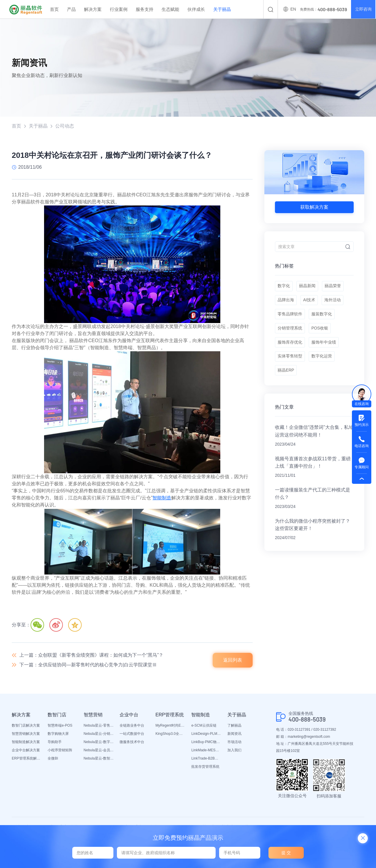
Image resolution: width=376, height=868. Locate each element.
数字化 (284, 287)
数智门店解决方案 (26, 726)
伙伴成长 (196, 9)
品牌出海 (286, 301)
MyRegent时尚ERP (170, 726)
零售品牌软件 (290, 316)
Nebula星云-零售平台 (99, 726)
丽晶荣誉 (333, 287)
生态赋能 (170, 9)
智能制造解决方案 (26, 742)
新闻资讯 (234, 734)
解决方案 (93, 9)
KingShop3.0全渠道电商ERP (170, 734)
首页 (54, 9)
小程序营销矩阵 (60, 751)
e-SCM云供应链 (204, 726)
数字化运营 (322, 360)
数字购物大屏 (58, 734)
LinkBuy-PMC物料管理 (206, 742)
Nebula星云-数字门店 (99, 742)
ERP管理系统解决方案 (27, 759)
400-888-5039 (307, 720)
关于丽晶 (222, 9)
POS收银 (320, 331)
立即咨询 (363, 9)
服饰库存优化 (290, 345)
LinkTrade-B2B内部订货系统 (206, 759)
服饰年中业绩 (324, 345)
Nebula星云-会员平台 (99, 751)
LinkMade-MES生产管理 (206, 751)
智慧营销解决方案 (26, 734)
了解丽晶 (234, 726)
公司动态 (65, 126)
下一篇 (88, 665)
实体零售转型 (290, 360)
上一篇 (92, 655)
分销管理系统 (290, 331)
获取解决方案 (314, 207)
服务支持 (145, 9)
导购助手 (55, 742)
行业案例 (119, 9)
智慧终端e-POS (60, 726)
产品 (71, 9)
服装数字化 (322, 316)
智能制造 (162, 498)
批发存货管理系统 (205, 767)
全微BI (53, 759)
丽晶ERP (286, 375)
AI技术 (309, 301)
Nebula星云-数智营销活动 (99, 759)
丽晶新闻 (308, 287)
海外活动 (333, 301)
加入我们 (234, 751)
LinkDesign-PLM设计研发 (206, 734)
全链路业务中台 (132, 726)
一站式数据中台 (132, 734)
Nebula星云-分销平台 (99, 734)
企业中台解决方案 (26, 751)
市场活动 (234, 742)
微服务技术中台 (132, 742)
